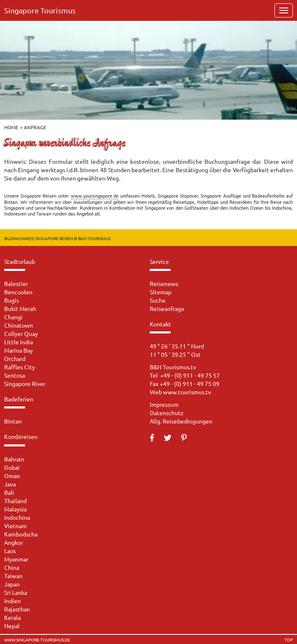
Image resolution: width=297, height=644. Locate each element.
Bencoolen (18, 292)
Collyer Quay (21, 333)
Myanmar (16, 559)
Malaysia (15, 509)
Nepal (12, 626)
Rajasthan (17, 609)
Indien (13, 601)
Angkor (14, 542)
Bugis (11, 300)
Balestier (16, 283)
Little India (19, 342)
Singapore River (25, 383)
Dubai (12, 467)
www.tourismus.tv (187, 392)
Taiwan (13, 576)
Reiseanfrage (167, 308)
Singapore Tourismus (40, 10)
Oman (12, 476)
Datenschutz (167, 413)
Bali (9, 492)
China (12, 567)
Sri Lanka (16, 592)
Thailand (15, 501)
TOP (289, 640)
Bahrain (14, 459)
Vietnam (15, 526)
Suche (158, 300)
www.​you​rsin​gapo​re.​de (95, 195)
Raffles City (20, 367)
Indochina (17, 517)
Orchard (15, 358)
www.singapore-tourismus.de (37, 640)
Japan (12, 584)
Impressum (164, 404)
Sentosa (15, 375)
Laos (10, 551)
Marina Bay (19, 350)
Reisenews (164, 283)
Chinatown (19, 325)
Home (11, 127)
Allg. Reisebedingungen (181, 421)
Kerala (13, 617)
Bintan (13, 421)
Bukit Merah (20, 308)
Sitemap (161, 292)
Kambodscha (21, 534)
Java (10, 484)
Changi (13, 317)
